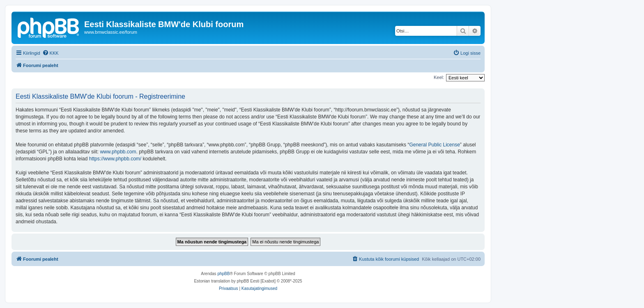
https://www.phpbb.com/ (115, 159)
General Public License (434, 145)
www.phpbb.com (118, 152)
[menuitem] (51, 53)
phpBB (223, 274)
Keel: (439, 77)
